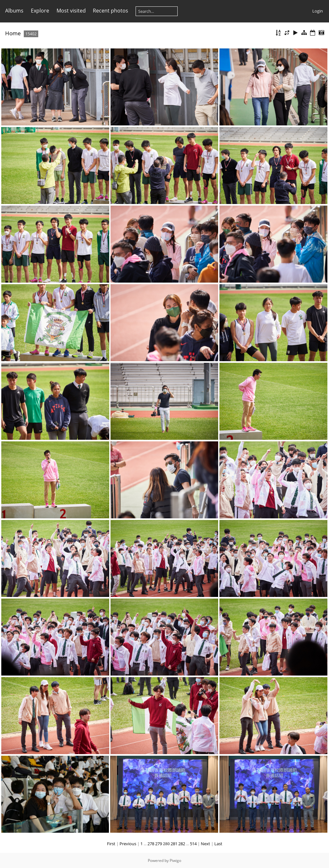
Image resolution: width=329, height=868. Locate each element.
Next (205, 844)
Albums (14, 11)
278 (151, 844)
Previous (128, 844)
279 (159, 844)
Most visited (71, 11)
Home (13, 33)
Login (318, 11)
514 (193, 844)
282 (182, 844)
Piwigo (175, 860)
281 (174, 844)
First (111, 844)
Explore (40, 11)
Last (218, 844)
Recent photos (111, 11)
